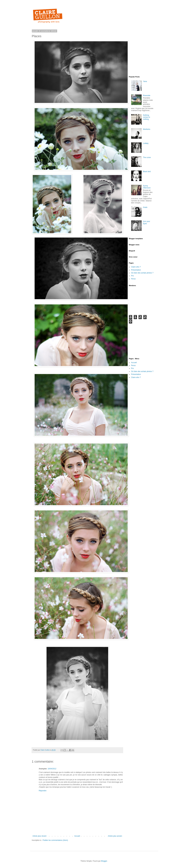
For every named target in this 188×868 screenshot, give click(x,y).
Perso (133, 279)
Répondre (43, 791)
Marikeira (146, 129)
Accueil (77, 836)
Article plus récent (39, 836)
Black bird (147, 172)
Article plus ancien (115, 836)
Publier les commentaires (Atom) (55, 840)
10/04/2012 (52, 769)
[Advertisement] (158, 50)
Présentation (136, 270)
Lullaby (146, 143)
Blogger (104, 861)
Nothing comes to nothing (146, 117)
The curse (147, 157)
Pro (133, 276)
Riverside (147, 96)
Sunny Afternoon (147, 187)
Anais (145, 207)
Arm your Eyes (146, 222)
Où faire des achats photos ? (142, 273)
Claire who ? (136, 267)
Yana (145, 81)
